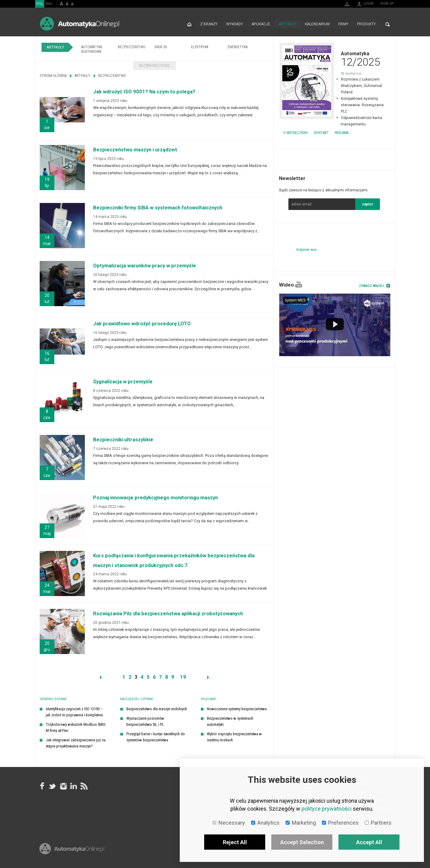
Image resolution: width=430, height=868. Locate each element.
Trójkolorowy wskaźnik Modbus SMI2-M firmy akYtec (76, 727)
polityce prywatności (327, 809)
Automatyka (334, 59)
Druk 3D (161, 47)
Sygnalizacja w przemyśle (123, 382)
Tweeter (52, 786)
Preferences (340, 823)
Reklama (342, 133)
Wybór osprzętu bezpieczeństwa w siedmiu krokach (234, 737)
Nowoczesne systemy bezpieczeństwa (237, 709)
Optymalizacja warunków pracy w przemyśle (145, 266)
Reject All (235, 842)
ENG (49, 4)
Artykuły (287, 24)
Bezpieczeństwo (132, 47)
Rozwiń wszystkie (154, 66)
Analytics (265, 823)
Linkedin (73, 786)
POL (40, 4)
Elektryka (200, 47)
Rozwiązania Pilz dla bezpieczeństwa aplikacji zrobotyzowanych (168, 614)
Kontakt (321, 133)
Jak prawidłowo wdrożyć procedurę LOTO (142, 324)
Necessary (229, 823)
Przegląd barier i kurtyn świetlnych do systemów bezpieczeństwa (156, 737)
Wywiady (235, 24)
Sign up (387, 4)
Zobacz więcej (371, 286)
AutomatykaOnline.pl (79, 24)
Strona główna (189, 24)
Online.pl (72, 849)
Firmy (343, 24)
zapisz (368, 204)
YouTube (299, 284)
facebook (42, 786)
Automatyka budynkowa (92, 49)
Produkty (366, 24)
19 (183, 677)
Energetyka (238, 47)
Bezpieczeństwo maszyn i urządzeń (135, 150)
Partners (378, 823)
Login (369, 4)
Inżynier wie (306, 250)
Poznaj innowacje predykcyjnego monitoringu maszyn (155, 498)
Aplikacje (261, 24)
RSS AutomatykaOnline (84, 786)
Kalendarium (317, 24)
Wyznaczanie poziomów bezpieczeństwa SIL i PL (145, 721)
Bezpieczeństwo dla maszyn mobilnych (157, 709)
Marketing (301, 823)
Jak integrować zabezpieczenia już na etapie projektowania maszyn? (76, 743)
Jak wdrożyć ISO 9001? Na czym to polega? (144, 92)
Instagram (63, 786)
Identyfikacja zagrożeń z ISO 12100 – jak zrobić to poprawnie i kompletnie (74, 712)
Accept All (369, 842)
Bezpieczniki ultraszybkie (123, 440)
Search (388, 24)
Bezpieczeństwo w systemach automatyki (230, 721)
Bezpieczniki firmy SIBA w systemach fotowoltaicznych (158, 208)
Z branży (209, 24)
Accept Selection (302, 842)
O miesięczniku (296, 133)
